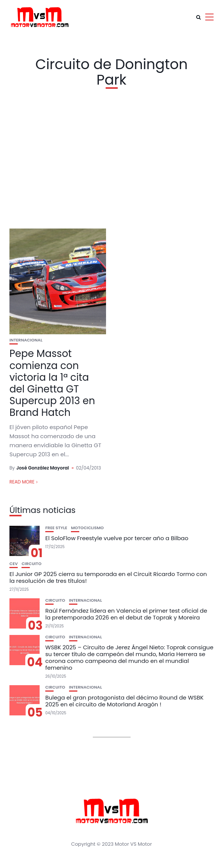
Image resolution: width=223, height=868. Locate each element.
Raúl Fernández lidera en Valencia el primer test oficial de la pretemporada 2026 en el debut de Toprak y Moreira (126, 614)
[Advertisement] (111, 157)
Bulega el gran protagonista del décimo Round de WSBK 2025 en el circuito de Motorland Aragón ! (125, 701)
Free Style (56, 528)
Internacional (26, 340)
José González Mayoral (43, 468)
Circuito (32, 564)
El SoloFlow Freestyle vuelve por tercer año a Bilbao (117, 538)
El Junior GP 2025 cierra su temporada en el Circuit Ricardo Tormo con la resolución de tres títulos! (108, 577)
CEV (14, 564)
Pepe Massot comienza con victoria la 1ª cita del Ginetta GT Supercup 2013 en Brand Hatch (52, 383)
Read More (22, 482)
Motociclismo (87, 528)
